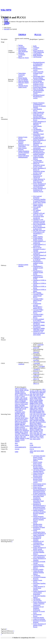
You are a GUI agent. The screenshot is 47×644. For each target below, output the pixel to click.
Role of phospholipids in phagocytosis (39, 225)
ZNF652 (17, 441)
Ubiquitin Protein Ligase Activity (23, 86)
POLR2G (17, 423)
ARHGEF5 (42, 392)
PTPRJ (32, 427)
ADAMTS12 (23, 389)
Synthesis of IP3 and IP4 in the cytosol (39, 214)
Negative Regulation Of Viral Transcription (24, 145)
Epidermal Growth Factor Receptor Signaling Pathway (38, 115)
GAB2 (32, 406)
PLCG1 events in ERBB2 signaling (38, 205)
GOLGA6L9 (24, 404)
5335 (31, 443)
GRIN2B (32, 410)
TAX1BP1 (18, 434)
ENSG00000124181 (35, 447)
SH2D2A (32, 430)
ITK (31, 413)
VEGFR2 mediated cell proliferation (40, 253)
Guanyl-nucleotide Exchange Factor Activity (38, 73)
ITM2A (26, 407)
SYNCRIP (36, 434)
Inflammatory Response (22, 141)
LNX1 (23, 412)
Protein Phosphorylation (38, 523)
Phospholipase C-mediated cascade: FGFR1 (38, 263)
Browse (6, 19)
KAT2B (24, 409)
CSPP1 (17, 399)
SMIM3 (17, 432)
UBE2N (17, 437)
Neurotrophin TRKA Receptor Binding (39, 77)
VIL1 (31, 439)
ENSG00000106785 (20, 447)
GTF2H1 (41, 410)
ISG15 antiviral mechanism (37, 197)
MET (38, 416)
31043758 (36, 348)
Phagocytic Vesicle (23, 58)
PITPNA (43, 422)
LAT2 (34, 414)
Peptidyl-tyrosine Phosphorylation (38, 475)
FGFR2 (41, 403)
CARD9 (21, 395)
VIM (24, 437)
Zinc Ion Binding (23, 79)
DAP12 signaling (38, 237)
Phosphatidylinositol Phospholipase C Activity (39, 97)
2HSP (35, 451)
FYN (39, 405)
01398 (31, 445)
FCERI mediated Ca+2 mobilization (39, 242)
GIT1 (38, 406)
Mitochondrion (22, 48)
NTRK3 (42, 419)
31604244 (21, 364)
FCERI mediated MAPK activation (38, 239)
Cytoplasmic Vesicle (22, 55)
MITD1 (23, 413)
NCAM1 (32, 417)
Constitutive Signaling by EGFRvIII (39, 259)
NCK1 (37, 417)
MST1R (42, 416)
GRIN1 (36, 408)
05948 (17, 445)
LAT (31, 414)
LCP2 (41, 414)
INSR (40, 411)
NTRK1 (32, 419)
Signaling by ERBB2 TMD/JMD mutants (39, 329)
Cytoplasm (21, 47)
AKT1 (41, 391)
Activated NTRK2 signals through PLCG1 (38, 296)
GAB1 (42, 405)
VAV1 (38, 438)
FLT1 (36, 405)
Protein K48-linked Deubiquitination (24, 156)
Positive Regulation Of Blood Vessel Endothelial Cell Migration (39, 142)
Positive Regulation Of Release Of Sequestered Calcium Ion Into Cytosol (39, 170)
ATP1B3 (17, 392)
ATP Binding (37, 599)
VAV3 (42, 438)
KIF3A (17, 410)
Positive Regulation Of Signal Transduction (39, 534)
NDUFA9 (18, 418)
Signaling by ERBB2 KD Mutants (39, 323)
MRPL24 (22, 415)
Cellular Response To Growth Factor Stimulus (39, 588)
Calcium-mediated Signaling (38, 132)
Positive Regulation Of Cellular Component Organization (39, 604)
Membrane (21, 53)
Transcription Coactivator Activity (22, 75)
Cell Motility (37, 576)
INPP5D (35, 411)
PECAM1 (32, 422)
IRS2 (43, 411)
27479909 (42, 366)
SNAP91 (36, 431)
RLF (21, 429)
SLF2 (21, 431)
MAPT (35, 416)
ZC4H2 (27, 438)
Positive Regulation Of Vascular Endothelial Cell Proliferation (39, 185)
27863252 (36, 357)
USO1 (35, 438)
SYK (41, 433)
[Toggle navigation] (1, 15)
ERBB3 (40, 402)
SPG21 (22, 432)
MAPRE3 (18, 413)
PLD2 (35, 424)
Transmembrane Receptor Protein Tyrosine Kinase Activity (38, 480)
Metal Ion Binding (23, 81)
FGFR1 (36, 403)
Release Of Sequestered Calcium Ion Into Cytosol (39, 165)
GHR (35, 406)
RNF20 (17, 431)
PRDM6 (17, 424)
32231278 (36, 373)
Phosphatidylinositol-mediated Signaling (39, 153)
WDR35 (17, 438)
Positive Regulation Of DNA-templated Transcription (24, 153)
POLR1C (25, 421)
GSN (36, 410)
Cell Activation (37, 600)
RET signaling (37, 293)
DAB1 (35, 397)
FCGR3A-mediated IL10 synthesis (39, 320)
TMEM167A (25, 434)
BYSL (17, 395)
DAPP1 (39, 397)
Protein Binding (23, 78)
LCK (37, 414)
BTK (31, 396)
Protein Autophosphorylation (39, 531)
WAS (34, 439)
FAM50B (22, 403)
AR (31, 392)
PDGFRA (36, 420)
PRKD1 (39, 424)
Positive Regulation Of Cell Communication (39, 556)
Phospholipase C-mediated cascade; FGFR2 (38, 268)
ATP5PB (17, 393)
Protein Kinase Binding (40, 87)
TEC (41, 434)
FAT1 (27, 403)
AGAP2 (32, 391)
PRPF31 (17, 426)
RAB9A (17, 427)
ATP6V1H (23, 393)
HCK (31, 411)
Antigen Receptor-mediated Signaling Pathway (38, 157)
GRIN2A (40, 408)
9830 (16, 443)
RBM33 (17, 429)
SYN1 (31, 434)
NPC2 (27, 418)
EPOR (31, 402)
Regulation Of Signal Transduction (39, 528)
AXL (31, 394)
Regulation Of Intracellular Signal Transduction (38, 501)
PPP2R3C (23, 423)
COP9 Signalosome (39, 52)
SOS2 (35, 433)
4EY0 (39, 451)
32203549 (40, 345)
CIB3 (21, 398)
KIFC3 (21, 410)
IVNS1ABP (18, 409)
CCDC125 (26, 395)
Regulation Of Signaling (37, 539)
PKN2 (31, 424)
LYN (31, 416)
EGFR (37, 400)
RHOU (36, 428)
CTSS (31, 397)
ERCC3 (17, 401)
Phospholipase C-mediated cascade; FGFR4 (38, 277)
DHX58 (21, 399)
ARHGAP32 (35, 392)
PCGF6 (17, 420)
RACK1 (36, 427)
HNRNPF (18, 407)
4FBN (42, 451)
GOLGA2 (18, 404)
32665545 (36, 352)
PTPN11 (40, 425)
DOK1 (40, 399)
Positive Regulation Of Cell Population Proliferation (39, 593)
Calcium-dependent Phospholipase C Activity (39, 92)
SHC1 (31, 431)
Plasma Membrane (38, 51)
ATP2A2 (22, 392)
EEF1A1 (32, 400)
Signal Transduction (39, 112)
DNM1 (36, 399)
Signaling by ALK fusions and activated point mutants (39, 333)
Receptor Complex (38, 569)
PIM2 (16, 421)
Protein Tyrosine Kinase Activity (38, 463)
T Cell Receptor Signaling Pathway (38, 161)
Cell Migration (37, 129)
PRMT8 (32, 425)
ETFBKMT (23, 401)
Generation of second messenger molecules (39, 222)
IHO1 (22, 407)
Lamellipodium (37, 54)
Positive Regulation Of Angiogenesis (39, 147)
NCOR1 (23, 417)
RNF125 (25, 429)
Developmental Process (37, 615)
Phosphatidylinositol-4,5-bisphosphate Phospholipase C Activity (39, 65)
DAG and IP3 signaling (37, 208)
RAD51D (22, 427)
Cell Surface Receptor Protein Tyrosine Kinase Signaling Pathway (39, 458)
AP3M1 (22, 390)
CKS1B (25, 398)
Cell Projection (37, 57)
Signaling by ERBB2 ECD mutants (39, 326)
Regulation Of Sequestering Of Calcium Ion (38, 176)
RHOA (32, 428)
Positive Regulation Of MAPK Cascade (39, 548)
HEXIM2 (22, 406)
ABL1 (44, 389)
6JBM (17, 452)
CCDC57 (17, 396)
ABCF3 (17, 389)
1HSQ (31, 451)
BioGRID (7, 29)
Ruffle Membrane (38, 55)
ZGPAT (23, 440)
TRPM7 (42, 436)
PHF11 (25, 420)
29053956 (7, 23)
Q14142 (17, 449)
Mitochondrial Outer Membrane (23, 51)
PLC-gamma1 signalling (37, 211)
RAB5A (27, 426)
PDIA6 (21, 420)
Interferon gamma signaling (23, 265)
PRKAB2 (22, 424)
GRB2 (31, 408)
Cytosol (35, 49)
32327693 (36, 360)
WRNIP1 (22, 438)
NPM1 (41, 417)
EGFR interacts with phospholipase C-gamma (39, 233)
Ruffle (35, 46)
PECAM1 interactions (39, 230)
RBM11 (41, 427)
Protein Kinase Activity (40, 484)
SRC (38, 433)
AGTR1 (37, 391)
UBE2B (27, 435)
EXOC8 (17, 403)
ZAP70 (38, 439)
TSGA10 (22, 435)
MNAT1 (17, 415)
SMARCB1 (26, 431)
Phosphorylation (38, 526)
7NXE (31, 453)
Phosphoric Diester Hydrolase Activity (38, 83)
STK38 (26, 432)
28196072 (37, 370)
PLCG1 (38, 34)
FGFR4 (32, 405)
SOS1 (31, 433)
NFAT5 (23, 418)
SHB (42, 430)
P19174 (32, 449)
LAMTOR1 (18, 412)
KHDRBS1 (39, 413)
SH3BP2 (37, 430)
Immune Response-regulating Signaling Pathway (39, 566)
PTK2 (36, 425)
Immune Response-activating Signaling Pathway (39, 552)
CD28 (41, 396)
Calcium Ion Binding (39, 79)
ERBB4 (32, 403)
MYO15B (18, 417)
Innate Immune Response (22, 149)
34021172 (36, 379)
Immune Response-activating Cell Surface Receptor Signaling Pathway (39, 513)
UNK (21, 437)
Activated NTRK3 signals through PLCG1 (38, 311)
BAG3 (35, 394)
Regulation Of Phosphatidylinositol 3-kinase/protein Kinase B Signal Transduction (40, 506)
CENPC (17, 398)
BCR (38, 394)
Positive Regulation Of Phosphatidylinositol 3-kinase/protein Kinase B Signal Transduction (40, 491)
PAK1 (31, 420)
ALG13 (17, 390)
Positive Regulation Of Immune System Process (39, 625)
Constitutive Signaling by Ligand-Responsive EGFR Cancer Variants (39, 201)
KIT (43, 413)
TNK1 (44, 434)
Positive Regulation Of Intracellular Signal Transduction (39, 496)
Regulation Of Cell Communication (38, 542)
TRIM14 (22, 34)
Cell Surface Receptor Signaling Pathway (39, 471)
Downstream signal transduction (38, 217)
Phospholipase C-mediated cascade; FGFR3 (38, 272)
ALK (44, 391)
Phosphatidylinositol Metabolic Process (39, 150)
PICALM (38, 422)
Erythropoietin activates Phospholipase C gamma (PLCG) (38, 306)
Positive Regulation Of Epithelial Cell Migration (39, 123)
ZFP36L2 (17, 440)
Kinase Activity (37, 487)
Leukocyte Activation (39, 619)
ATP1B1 (26, 390)
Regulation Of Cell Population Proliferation (38, 608)
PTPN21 (22, 426)
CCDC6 (23, 396)
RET (45, 427)
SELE (40, 428)
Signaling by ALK (38, 219)
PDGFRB (42, 420)
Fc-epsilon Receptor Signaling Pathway (39, 138)
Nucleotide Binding (39, 618)
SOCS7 (41, 431)
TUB (31, 438)
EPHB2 (41, 400)
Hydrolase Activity (38, 86)
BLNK (42, 394)
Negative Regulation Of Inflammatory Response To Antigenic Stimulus (40, 105)
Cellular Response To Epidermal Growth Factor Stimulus (39, 181)
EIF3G (26, 399)
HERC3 (17, 406)
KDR (34, 413)
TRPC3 (37, 436)
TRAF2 (17, 435)
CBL (34, 396)
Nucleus (21, 45)
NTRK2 (37, 419)
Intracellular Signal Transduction (38, 135)
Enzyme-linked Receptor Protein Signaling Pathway (38, 467)
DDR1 (44, 397)
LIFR (44, 414)
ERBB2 (36, 402)
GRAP (42, 406)
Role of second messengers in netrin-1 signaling (39, 249)
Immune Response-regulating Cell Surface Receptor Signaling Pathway (40, 519)
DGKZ (32, 399)
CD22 (37, 396)
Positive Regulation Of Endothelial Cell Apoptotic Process (39, 190)
